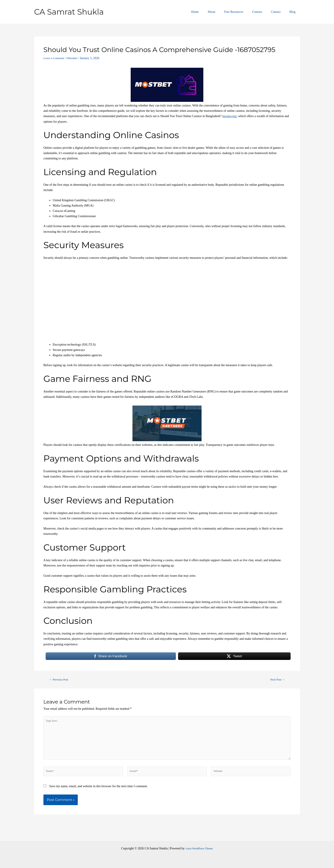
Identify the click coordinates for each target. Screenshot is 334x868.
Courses (264, 12)
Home (210, 12)
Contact (280, 12)
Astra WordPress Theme (199, 848)
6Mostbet (75, 58)
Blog (294, 12)
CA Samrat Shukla (69, 12)
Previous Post (60, 680)
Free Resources (243, 12)
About (223, 12)
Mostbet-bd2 (230, 116)
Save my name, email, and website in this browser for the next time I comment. (99, 791)
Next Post (276, 680)
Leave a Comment (55, 58)
